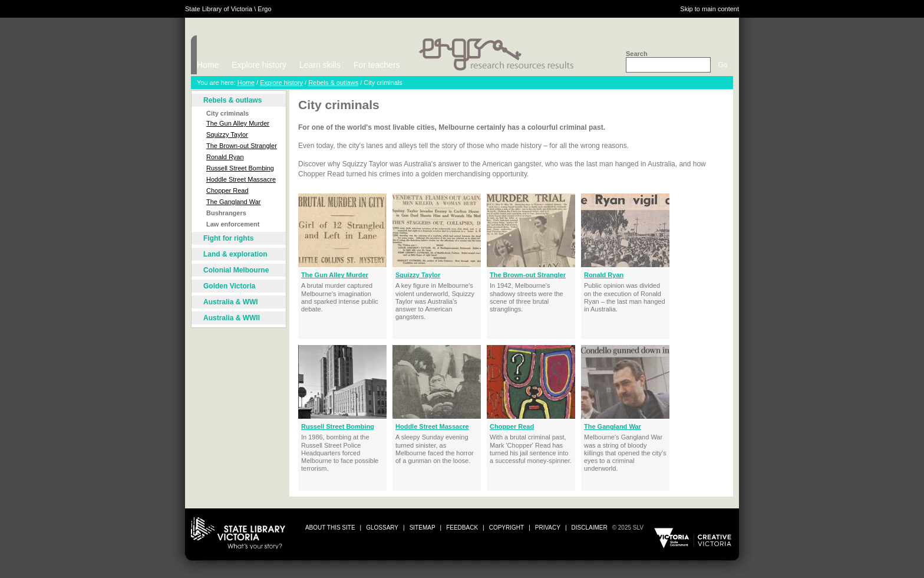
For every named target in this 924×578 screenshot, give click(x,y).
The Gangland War (234, 202)
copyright (506, 528)
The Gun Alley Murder (238, 123)
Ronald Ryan (225, 157)
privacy (548, 528)
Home (208, 65)
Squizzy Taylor (227, 134)
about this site (330, 528)
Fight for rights (228, 238)
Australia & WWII (232, 318)
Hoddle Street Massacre (241, 179)
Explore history (259, 65)
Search (637, 54)
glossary (382, 528)
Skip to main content (709, 9)
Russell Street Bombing (240, 168)
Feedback (462, 528)
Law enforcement (233, 224)
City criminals (227, 113)
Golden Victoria (229, 286)
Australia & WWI (231, 302)
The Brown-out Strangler (242, 146)
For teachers (377, 65)
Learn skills (320, 65)
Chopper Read (227, 191)
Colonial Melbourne (236, 270)
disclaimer (590, 528)
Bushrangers (226, 213)
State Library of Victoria (219, 9)
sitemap (423, 528)
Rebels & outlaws (333, 83)
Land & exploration (235, 254)
